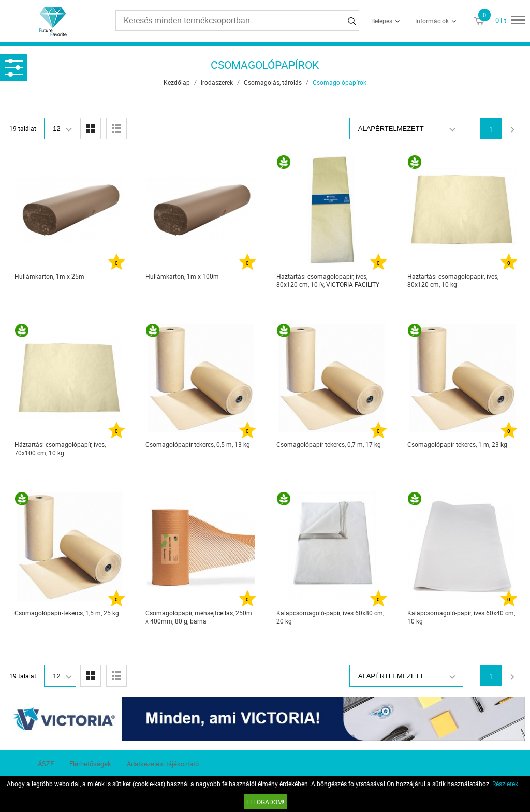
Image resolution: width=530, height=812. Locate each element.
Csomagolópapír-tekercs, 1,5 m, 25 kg (67, 613)
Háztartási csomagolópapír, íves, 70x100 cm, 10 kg (60, 448)
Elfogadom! (265, 802)
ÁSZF (46, 764)
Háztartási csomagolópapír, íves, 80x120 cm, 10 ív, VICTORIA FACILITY (328, 280)
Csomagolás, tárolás (273, 82)
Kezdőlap (177, 82)
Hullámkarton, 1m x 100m (182, 276)
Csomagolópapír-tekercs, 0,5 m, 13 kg (198, 444)
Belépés (382, 21)
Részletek (505, 784)
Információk (432, 21)
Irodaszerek (217, 82)
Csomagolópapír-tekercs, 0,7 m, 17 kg (329, 444)
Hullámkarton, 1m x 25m (49, 276)
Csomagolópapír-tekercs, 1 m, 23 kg (457, 444)
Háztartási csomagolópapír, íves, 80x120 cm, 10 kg (453, 280)
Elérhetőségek (90, 764)
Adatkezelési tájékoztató (163, 764)
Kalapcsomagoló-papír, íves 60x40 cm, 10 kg (461, 617)
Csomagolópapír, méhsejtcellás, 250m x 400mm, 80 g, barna (199, 617)
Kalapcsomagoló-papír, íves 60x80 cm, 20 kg (330, 617)
